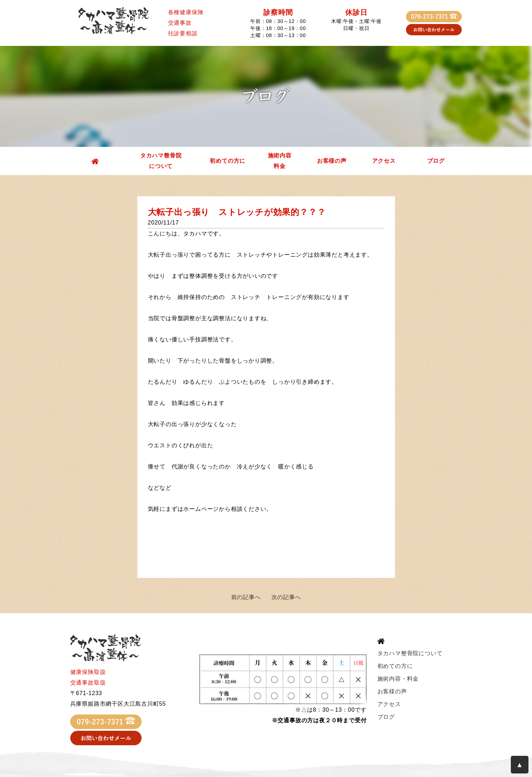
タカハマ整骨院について (161, 161)
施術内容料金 (280, 161)
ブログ (436, 161)
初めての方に (228, 161)
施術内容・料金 (398, 679)
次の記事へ (286, 597)
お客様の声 (332, 161)
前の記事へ (246, 597)
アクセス (384, 161)
